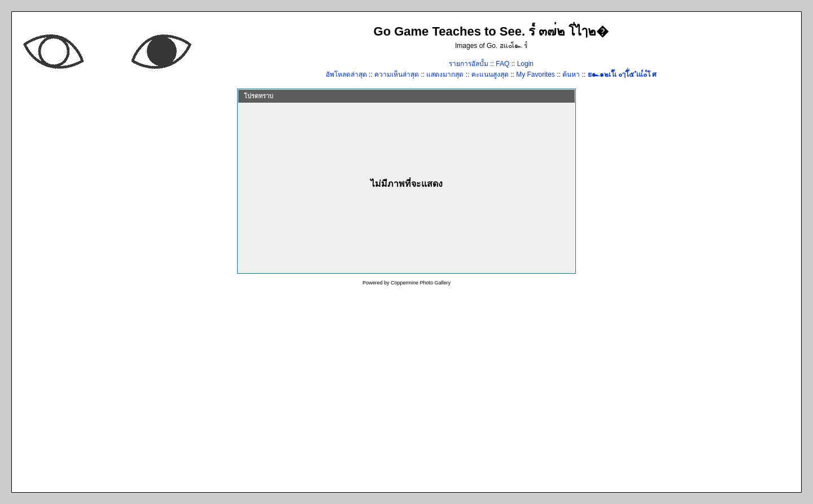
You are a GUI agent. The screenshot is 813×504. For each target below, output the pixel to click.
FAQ (502, 64)
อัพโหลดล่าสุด (347, 74)
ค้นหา (571, 74)
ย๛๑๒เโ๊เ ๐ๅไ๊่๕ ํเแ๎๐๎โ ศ (622, 74)
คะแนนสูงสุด (491, 74)
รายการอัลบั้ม (469, 64)
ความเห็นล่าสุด (397, 74)
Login (525, 64)
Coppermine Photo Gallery (421, 283)
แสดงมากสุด (446, 74)
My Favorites (536, 74)
